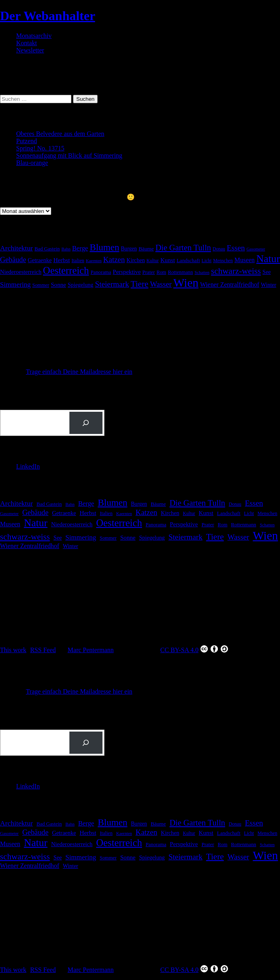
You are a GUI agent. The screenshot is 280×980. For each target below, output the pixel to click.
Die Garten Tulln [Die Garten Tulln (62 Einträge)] (183, 248)
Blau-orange (32, 163)
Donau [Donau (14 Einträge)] (219, 249)
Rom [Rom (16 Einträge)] (161, 272)
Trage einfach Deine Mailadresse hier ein (79, 372)
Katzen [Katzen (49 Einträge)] (114, 260)
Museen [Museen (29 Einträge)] (244, 260)
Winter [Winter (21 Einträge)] (269, 285)
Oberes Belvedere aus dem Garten (60, 134)
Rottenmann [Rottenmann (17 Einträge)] (180, 272)
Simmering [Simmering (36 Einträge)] (15, 285)
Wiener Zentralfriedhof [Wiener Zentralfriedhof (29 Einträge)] (230, 285)
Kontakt (27, 43)
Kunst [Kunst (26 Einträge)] (167, 260)
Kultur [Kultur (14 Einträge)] (153, 261)
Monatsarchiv (34, 36)
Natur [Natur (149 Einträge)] (268, 259)
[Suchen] (86, 423)
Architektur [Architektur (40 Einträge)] (16, 248)
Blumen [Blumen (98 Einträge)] (104, 247)
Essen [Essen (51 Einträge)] (236, 248)
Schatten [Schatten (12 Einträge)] (202, 272)
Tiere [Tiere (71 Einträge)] (140, 284)
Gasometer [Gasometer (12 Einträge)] (256, 249)
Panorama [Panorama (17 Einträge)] (101, 272)
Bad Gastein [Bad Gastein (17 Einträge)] (47, 249)
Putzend (27, 141)
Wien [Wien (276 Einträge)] (186, 283)
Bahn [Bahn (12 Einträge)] (66, 249)
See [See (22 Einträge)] (267, 272)
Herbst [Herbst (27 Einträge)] (62, 260)
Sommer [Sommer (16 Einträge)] (41, 285)
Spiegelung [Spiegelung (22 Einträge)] (81, 285)
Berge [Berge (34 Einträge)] (80, 248)
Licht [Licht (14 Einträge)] (207, 261)
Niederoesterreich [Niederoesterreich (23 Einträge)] (21, 272)
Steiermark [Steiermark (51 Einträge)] (112, 284)
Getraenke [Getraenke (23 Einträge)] (40, 260)
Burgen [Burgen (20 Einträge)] (129, 249)
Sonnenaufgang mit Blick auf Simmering (69, 155)
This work (13, 650)
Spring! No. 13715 (40, 148)
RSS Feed (43, 650)
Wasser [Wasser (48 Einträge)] (161, 284)
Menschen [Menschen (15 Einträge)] (223, 261)
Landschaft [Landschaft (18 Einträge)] (188, 260)
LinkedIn (28, 466)
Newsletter (30, 50)
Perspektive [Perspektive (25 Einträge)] (126, 272)
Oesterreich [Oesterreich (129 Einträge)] (66, 270)
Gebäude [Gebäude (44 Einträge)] (13, 260)
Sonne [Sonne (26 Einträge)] (59, 285)
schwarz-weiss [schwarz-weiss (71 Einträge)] (236, 271)
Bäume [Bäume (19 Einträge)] (146, 249)
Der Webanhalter (48, 16)
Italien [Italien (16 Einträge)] (78, 261)
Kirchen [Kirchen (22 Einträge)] (136, 260)
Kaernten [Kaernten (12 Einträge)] (94, 261)
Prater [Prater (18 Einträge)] (149, 272)
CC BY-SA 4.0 (194, 649)
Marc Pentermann (91, 650)
